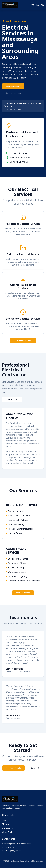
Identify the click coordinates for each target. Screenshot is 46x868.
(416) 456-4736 (14, 93)
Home (5, 820)
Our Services (8, 828)
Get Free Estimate (13, 86)
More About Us (12, 399)
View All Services (23, 593)
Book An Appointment (23, 340)
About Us (6, 824)
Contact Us (35, 768)
